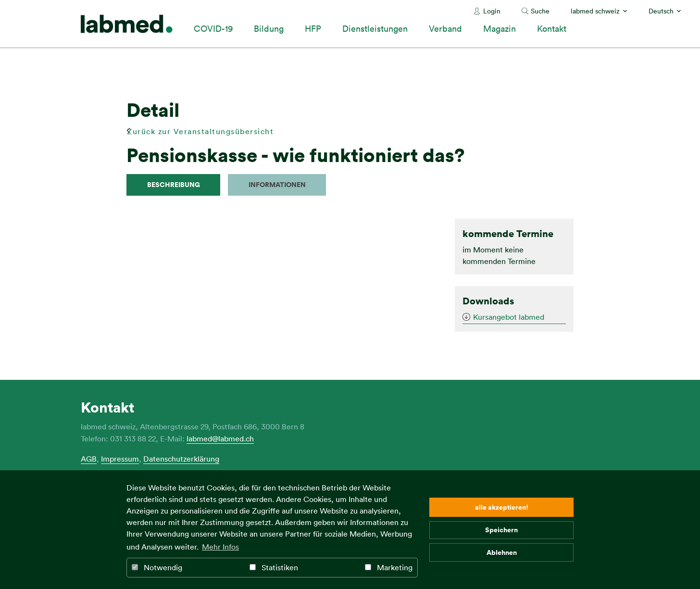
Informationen (277, 184)
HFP (313, 28)
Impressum (120, 459)
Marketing (389, 567)
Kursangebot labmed (509, 317)
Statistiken (274, 567)
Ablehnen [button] (502, 552)
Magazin (500, 28)
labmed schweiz (595, 11)
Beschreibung (174, 184)
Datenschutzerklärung (181, 459)
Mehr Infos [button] (220, 547)
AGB (89, 459)
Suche (540, 11)
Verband (445, 28)
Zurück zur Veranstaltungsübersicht (200, 131)
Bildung (269, 28)
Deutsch (661, 11)
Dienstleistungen (375, 28)
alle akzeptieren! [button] (502, 507)
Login (492, 11)
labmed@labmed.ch (220, 439)
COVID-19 (213, 28)
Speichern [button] (501, 530)
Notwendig (157, 567)
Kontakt (552, 28)
